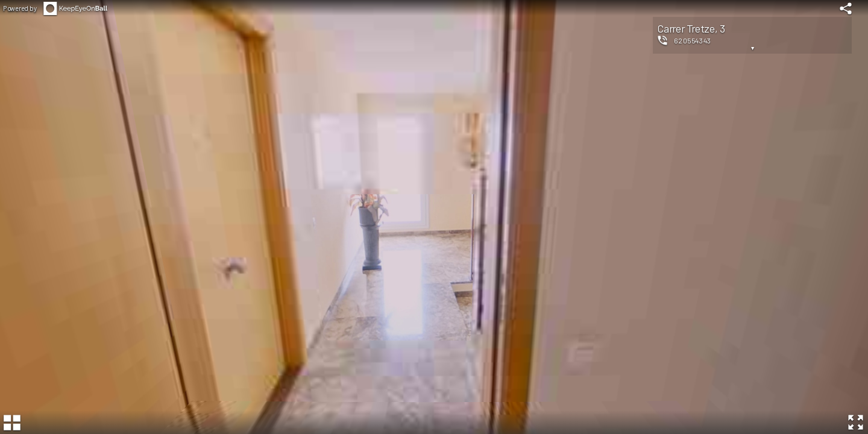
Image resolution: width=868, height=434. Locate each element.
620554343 (693, 40)
